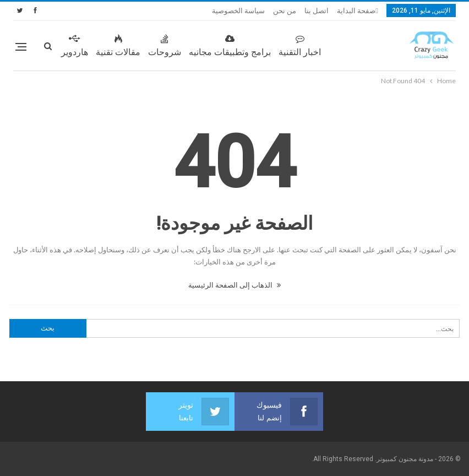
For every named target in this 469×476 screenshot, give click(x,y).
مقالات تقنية (118, 46)
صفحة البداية (356, 11)
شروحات (165, 46)
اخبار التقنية (300, 46)
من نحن (285, 11)
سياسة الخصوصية (238, 11)
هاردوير (75, 46)
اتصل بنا (317, 11)
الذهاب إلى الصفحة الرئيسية (234, 285)
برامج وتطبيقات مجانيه (230, 46)
